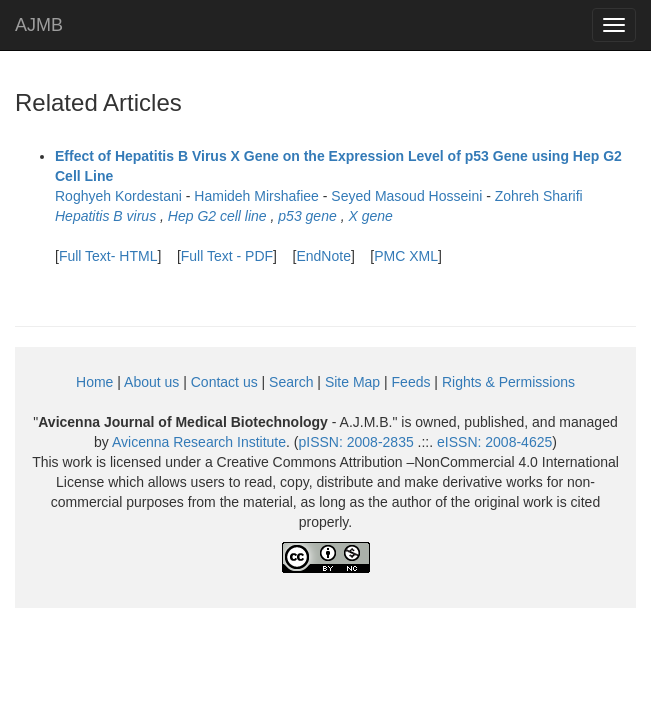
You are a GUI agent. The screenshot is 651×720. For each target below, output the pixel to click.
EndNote (323, 256)
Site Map (352, 382)
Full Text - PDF (227, 256)
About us (151, 382)
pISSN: (356, 442)
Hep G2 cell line (217, 216)
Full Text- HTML (108, 256)
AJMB (39, 25)
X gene (370, 216)
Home (94, 382)
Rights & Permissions (508, 382)
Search (291, 382)
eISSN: (494, 442)
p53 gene (307, 216)
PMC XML (406, 256)
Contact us (224, 382)
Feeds (411, 382)
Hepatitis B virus (105, 216)
